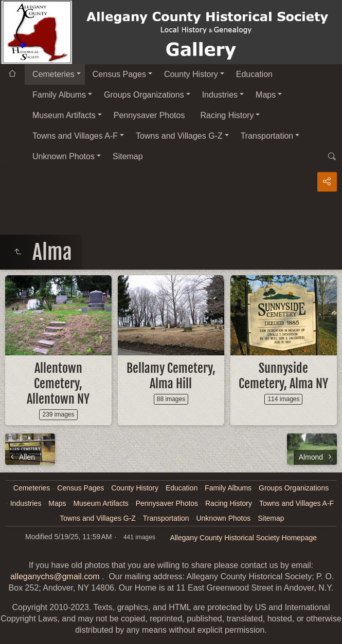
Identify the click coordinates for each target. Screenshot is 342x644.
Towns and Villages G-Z (179, 136)
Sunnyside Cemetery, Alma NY (283, 376)
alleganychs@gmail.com (55, 576)
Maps (266, 95)
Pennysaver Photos (149, 115)
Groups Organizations (144, 95)
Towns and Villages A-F (75, 136)
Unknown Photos (64, 156)
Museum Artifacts (64, 115)
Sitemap (128, 156)
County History (191, 74)
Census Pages (119, 74)
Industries (220, 95)
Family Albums (59, 95)
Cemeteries (53, 74)
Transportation (267, 136)
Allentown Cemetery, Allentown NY (58, 384)
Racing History (227, 115)
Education (254, 74)
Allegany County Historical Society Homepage (243, 538)
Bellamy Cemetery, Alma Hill (171, 376)
